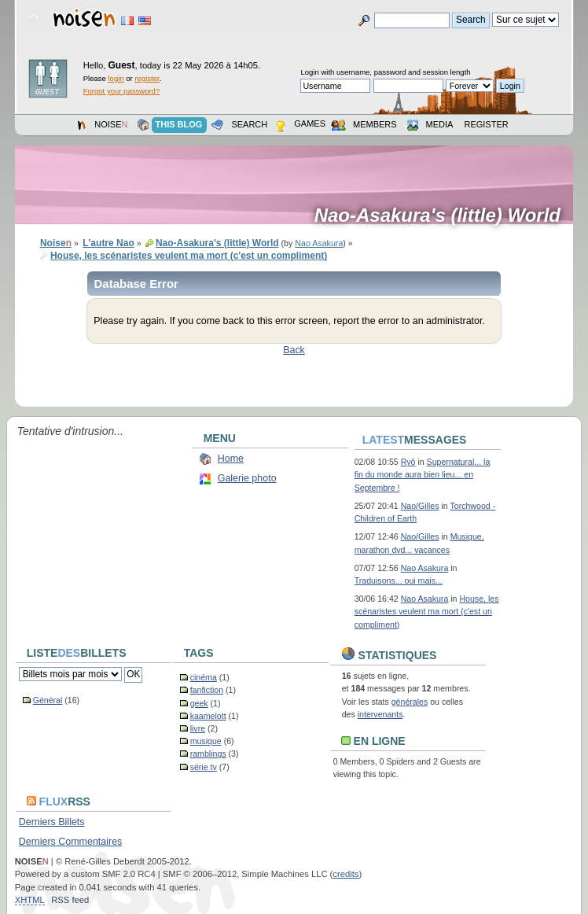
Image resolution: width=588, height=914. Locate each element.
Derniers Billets (52, 822)
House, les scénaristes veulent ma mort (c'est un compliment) (427, 611)
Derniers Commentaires (71, 842)
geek (199, 703)
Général (48, 700)
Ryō (408, 462)
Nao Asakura (319, 243)
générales (410, 702)
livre (198, 728)
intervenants (380, 714)
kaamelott (208, 716)
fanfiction (207, 690)
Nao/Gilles (420, 506)
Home (231, 459)
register (147, 78)
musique (206, 741)
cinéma (204, 677)
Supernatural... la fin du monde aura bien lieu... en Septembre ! (423, 474)
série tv (204, 767)
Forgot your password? (121, 91)
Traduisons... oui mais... (399, 580)
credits (345, 874)
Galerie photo (247, 478)
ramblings (208, 754)
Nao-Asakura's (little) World (443, 216)
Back (294, 350)
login (116, 78)
